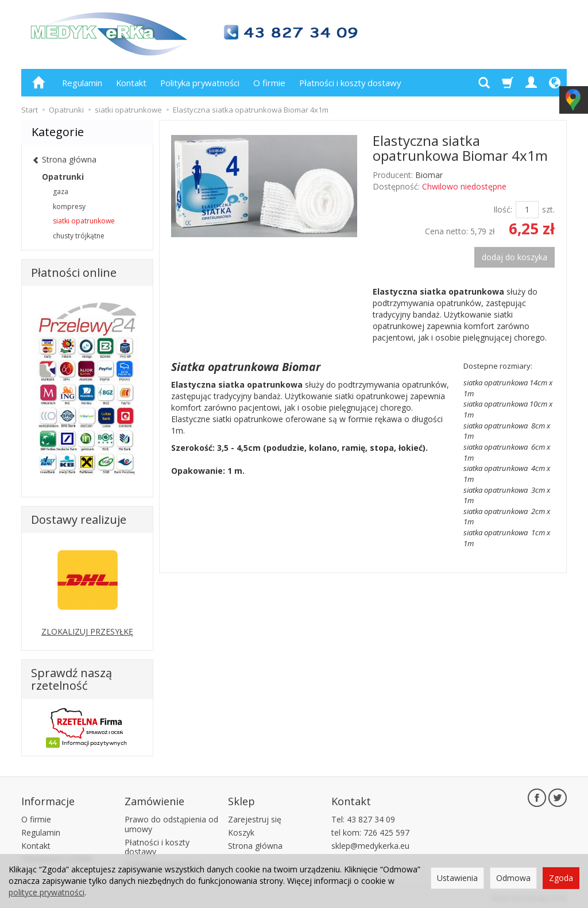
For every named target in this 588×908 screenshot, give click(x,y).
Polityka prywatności (200, 83)
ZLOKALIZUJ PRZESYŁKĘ (87, 631)
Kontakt (131, 83)
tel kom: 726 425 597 (370, 831)
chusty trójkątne (79, 236)
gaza (61, 192)
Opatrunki (63, 177)
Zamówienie (154, 800)
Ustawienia (457, 878)
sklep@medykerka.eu (370, 844)
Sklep (241, 800)
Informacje (48, 800)
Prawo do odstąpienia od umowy (171, 822)
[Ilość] (527, 210)
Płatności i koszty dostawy (350, 83)
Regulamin (82, 83)
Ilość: (503, 209)
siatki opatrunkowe (84, 221)
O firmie (269, 83)
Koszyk (241, 831)
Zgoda (561, 878)
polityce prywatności (47, 892)
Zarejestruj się (255, 818)
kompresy (69, 206)
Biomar (429, 175)
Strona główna (255, 844)
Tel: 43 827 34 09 (363, 818)
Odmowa (513, 878)
